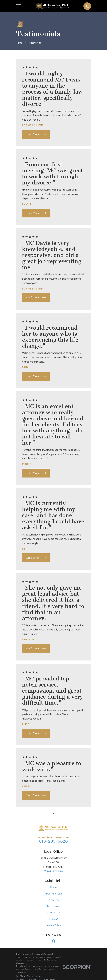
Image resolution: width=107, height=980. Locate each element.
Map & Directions (53, 871)
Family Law (53, 900)
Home (53, 887)
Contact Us (53, 913)
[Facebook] (54, 941)
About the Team (53, 894)
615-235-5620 (53, 841)
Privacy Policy (53, 925)
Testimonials (53, 906)
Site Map (53, 919)
